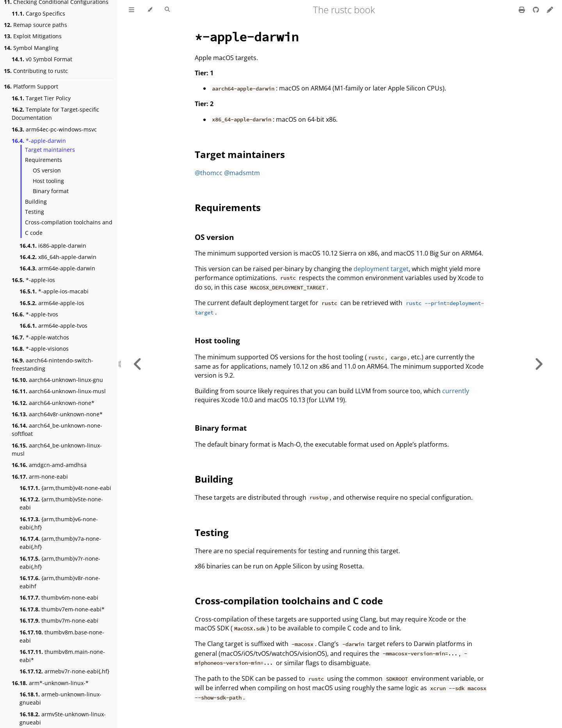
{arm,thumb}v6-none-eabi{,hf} (59, 523)
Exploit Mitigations (33, 36)
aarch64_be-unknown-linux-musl (57, 449)
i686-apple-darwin (53, 246)
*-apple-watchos (40, 337)
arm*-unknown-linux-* (50, 683)
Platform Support (31, 86)
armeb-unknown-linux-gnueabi (60, 698)
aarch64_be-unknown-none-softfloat (57, 430)
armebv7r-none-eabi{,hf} (64, 671)
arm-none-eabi (40, 477)
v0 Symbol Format (42, 59)
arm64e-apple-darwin (57, 268)
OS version (47, 170)
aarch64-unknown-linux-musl (59, 391)
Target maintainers (50, 150)
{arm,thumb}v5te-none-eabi (61, 503)
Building (36, 202)
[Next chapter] (539, 364)
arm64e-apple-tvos (53, 326)
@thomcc (209, 173)
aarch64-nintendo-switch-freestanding (52, 364)
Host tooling (48, 181)
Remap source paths (36, 25)
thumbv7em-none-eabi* (62, 609)
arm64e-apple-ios (52, 303)
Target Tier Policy (41, 98)
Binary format (51, 191)
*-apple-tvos (35, 314)
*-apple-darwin (39, 141)
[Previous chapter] (138, 364)
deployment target (381, 269)
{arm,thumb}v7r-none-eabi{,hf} (60, 563)
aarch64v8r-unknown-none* (57, 414)
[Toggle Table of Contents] (132, 10)
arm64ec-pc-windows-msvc (54, 129)
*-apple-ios (33, 280)
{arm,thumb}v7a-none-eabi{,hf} (60, 543)
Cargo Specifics (38, 13)
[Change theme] (150, 10)
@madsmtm (242, 173)
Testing (35, 212)
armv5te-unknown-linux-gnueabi (63, 718)
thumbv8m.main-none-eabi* (62, 656)
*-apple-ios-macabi (54, 291)
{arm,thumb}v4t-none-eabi (65, 488)
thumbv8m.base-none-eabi (62, 636)
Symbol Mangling (31, 48)
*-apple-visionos (40, 349)
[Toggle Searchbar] (167, 10)
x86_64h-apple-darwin (58, 257)
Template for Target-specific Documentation (55, 114)
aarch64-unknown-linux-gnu (57, 380)
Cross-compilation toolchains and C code (69, 227)
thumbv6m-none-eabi (59, 597)
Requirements (44, 160)
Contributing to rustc (36, 71)
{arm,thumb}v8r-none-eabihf (60, 582)
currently (456, 391)
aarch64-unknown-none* (53, 403)
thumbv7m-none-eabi (59, 621)
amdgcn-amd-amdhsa (49, 465)
